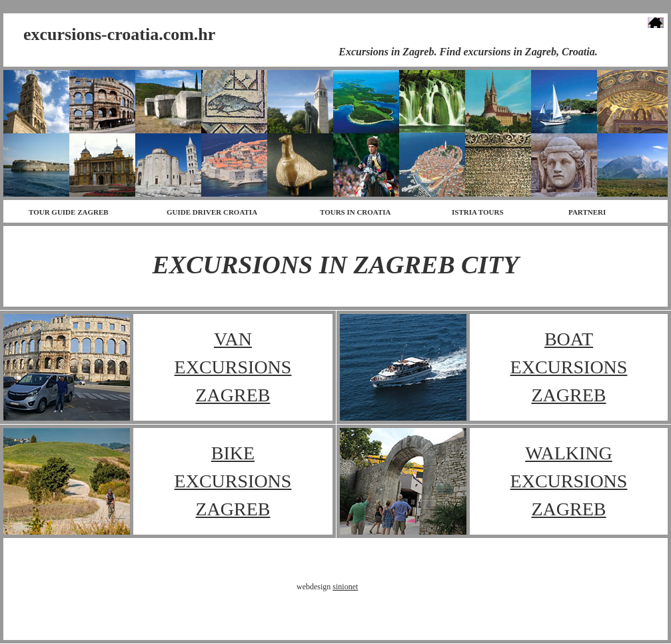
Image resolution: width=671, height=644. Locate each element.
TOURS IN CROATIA (355, 212)
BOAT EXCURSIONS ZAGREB (569, 367)
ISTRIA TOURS (478, 212)
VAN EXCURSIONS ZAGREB (233, 367)
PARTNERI (587, 212)
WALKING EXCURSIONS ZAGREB (569, 481)
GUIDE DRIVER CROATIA (212, 212)
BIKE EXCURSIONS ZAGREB (233, 481)
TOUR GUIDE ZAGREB (69, 212)
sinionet (345, 587)
